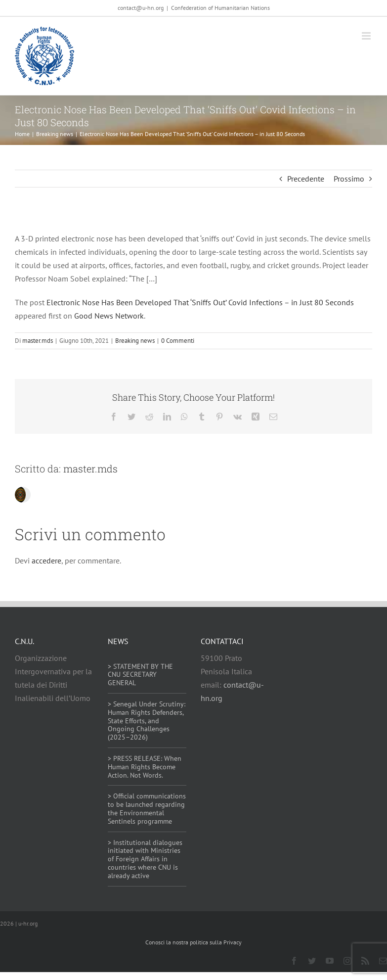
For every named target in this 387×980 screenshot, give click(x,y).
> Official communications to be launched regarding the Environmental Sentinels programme (147, 808)
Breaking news (135, 341)
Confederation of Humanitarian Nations (220, 8)
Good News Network (109, 316)
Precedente (306, 179)
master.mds (38, 341)
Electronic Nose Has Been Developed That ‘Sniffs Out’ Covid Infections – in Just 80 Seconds (200, 302)
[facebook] (294, 961)
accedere (46, 560)
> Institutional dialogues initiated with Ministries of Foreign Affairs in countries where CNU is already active (145, 859)
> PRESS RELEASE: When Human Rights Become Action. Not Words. (145, 767)
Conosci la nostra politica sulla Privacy (193, 942)
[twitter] (312, 961)
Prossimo (349, 179)
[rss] (365, 961)
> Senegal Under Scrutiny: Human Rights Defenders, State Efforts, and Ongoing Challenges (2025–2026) (147, 721)
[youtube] (330, 961)
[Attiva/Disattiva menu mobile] (367, 36)
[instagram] (347, 961)
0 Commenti (178, 341)
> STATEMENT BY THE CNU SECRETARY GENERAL (140, 675)
